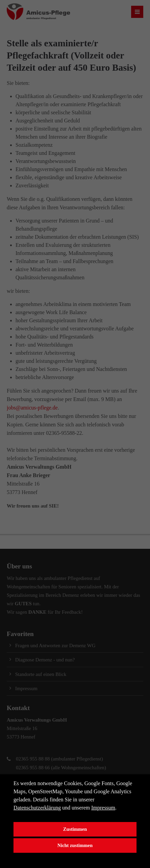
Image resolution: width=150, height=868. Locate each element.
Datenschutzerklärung (37, 808)
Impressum (103, 808)
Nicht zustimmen (75, 845)
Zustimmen (75, 829)
